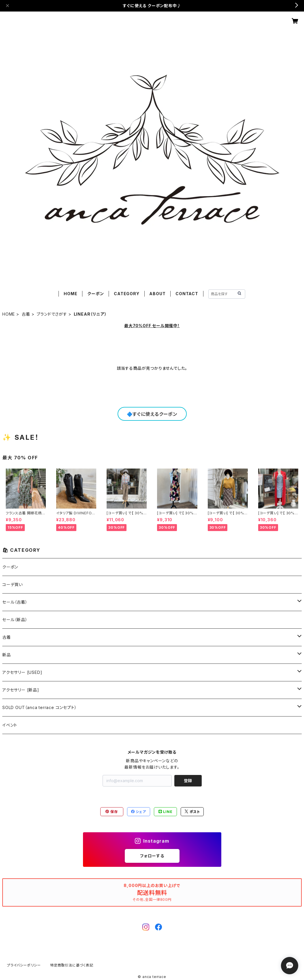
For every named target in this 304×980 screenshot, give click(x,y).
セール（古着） (15, 602)
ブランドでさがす (52, 314)
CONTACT (187, 294)
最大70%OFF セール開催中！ (152, 326)
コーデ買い (13, 584)
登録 (188, 781)
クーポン (96, 294)
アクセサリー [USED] (22, 672)
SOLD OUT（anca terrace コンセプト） (39, 707)
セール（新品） (15, 620)
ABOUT (157, 294)
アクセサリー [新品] (21, 690)
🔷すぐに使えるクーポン (152, 414)
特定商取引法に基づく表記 (72, 965)
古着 (26, 314)
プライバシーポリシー (24, 965)
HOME (70, 294)
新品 (7, 655)
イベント (10, 725)
